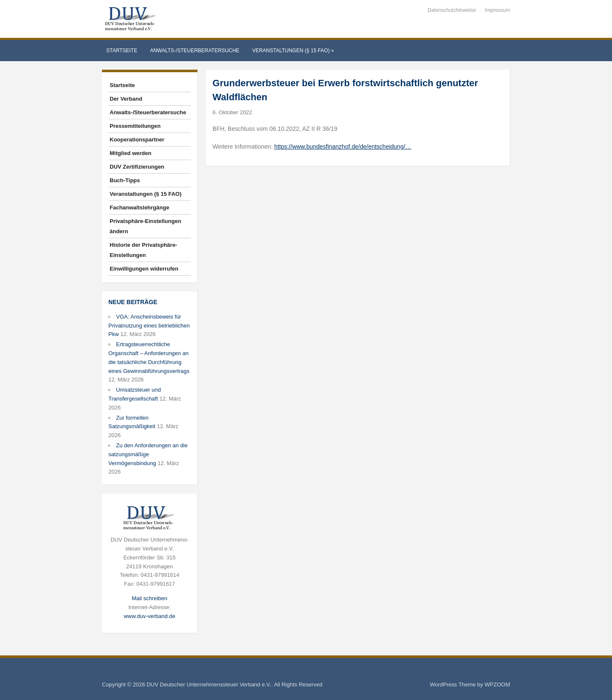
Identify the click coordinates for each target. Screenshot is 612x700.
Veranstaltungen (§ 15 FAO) (293, 51)
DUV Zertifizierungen (137, 167)
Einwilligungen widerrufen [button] (144, 269)
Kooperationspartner (137, 140)
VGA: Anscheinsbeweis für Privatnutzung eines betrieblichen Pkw (149, 326)
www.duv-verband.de (149, 616)
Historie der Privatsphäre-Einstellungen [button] (143, 250)
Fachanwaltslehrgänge (139, 207)
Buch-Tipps (125, 180)
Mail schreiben (150, 598)
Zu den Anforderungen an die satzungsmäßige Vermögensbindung (148, 454)
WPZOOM (497, 684)
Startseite (122, 51)
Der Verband (126, 99)
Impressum (497, 10)
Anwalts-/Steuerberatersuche (195, 51)
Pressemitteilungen (135, 126)
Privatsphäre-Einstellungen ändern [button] (145, 226)
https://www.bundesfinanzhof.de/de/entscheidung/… (343, 147)
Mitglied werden (130, 153)
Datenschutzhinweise (452, 10)
